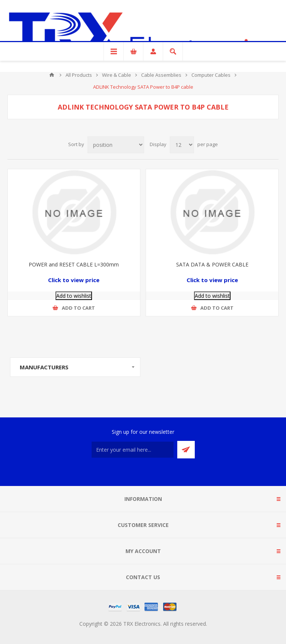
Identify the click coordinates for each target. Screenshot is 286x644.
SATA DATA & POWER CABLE (212, 264)
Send (186, 450)
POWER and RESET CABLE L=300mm (74, 264)
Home (52, 75)
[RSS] (143, 473)
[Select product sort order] (116, 145)
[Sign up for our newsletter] (133, 450)
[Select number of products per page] (182, 145)
